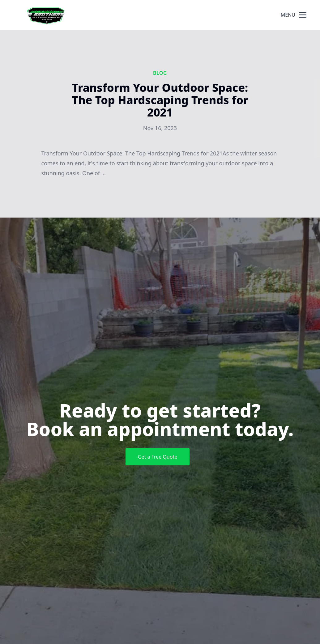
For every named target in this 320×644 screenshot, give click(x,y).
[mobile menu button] (303, 15)
